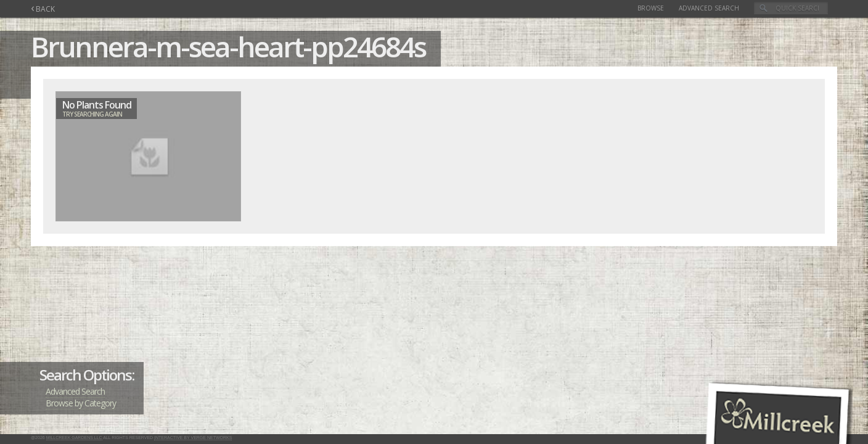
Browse (651, 8)
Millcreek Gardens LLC (74, 438)
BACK (43, 9)
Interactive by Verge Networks (193, 438)
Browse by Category (81, 403)
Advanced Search (709, 8)
